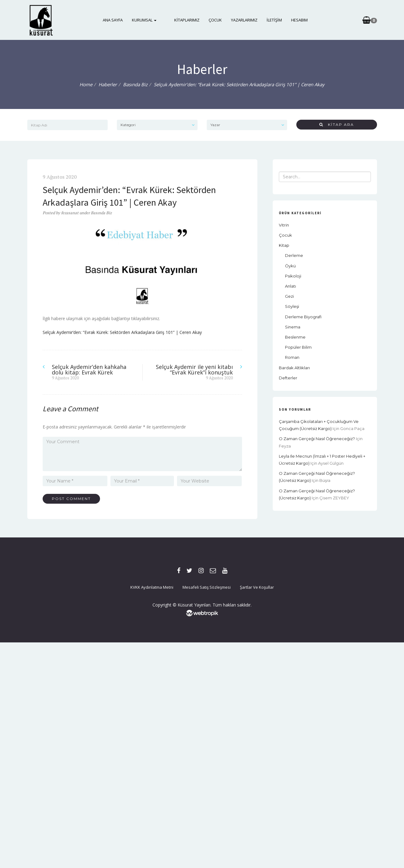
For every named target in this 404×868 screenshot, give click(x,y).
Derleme (294, 255)
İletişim (270, 20)
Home (86, 84)
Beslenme (295, 337)
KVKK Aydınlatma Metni (152, 587)
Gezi (289, 296)
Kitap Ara (337, 124)
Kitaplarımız (183, 20)
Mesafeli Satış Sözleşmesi (207, 587)
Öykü (290, 266)
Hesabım (295, 20)
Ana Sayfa (117, 20)
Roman (292, 357)
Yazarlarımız (240, 20)
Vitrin (284, 225)
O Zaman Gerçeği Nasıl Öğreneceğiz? (317, 439)
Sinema (293, 327)
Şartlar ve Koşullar (257, 587)
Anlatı (290, 286)
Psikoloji (293, 276)
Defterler (288, 378)
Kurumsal (148, 20)
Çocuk (211, 20)
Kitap (284, 245)
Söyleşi (292, 306)
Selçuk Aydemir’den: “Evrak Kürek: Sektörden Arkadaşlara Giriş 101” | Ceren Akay (122, 332)
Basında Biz (135, 84)
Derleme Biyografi (303, 317)
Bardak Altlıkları (294, 368)
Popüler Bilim (298, 347)
